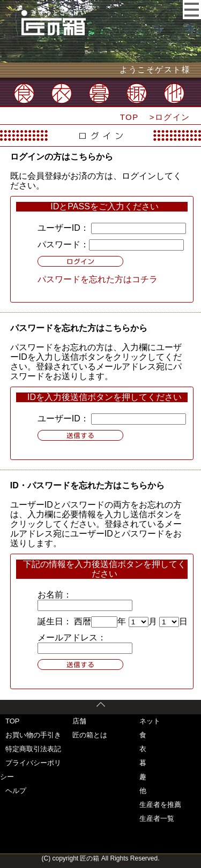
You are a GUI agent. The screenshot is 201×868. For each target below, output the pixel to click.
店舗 (79, 721)
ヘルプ (16, 791)
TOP (129, 117)
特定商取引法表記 (33, 749)
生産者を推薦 (160, 805)
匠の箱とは (90, 735)
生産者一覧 (157, 818)
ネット (150, 721)
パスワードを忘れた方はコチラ (98, 279)
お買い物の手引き (33, 735)
